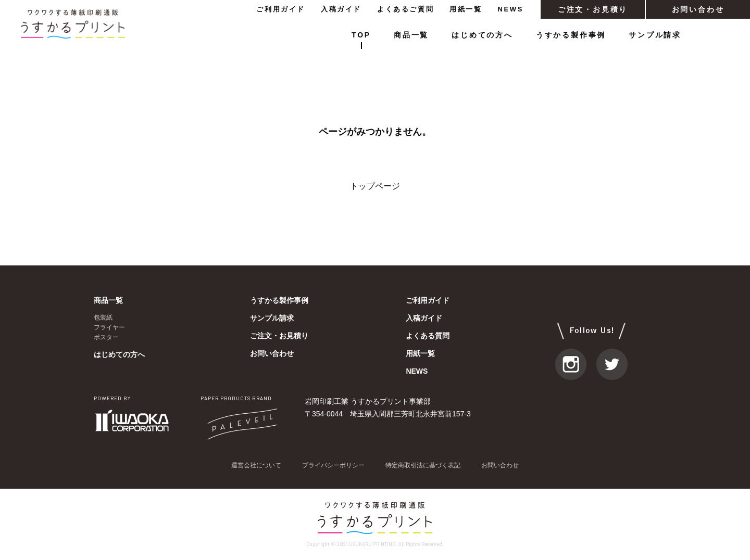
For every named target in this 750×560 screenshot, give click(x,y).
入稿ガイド (341, 9)
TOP (361, 35)
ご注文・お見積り (593, 9)
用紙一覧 (466, 9)
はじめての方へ (482, 35)
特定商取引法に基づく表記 (423, 465)
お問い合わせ (698, 9)
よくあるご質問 (405, 9)
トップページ (375, 186)
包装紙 (103, 317)
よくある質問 (428, 336)
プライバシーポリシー (333, 465)
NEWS (511, 9)
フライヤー (109, 327)
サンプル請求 (655, 35)
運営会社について (256, 465)
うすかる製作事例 (571, 35)
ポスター (106, 337)
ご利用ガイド (281, 9)
